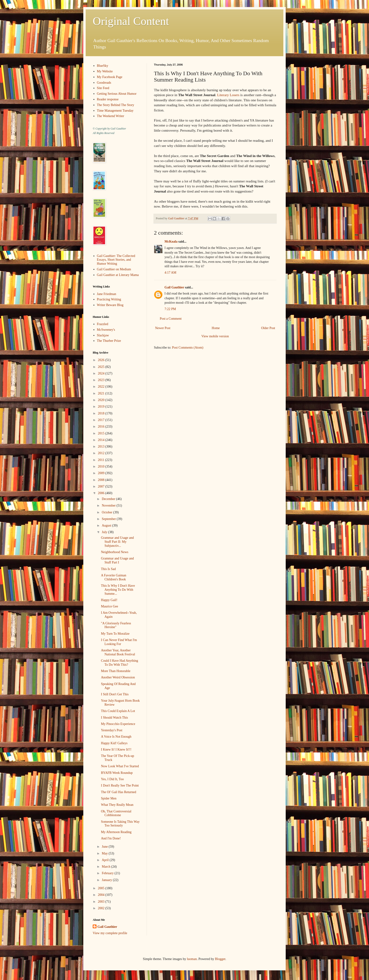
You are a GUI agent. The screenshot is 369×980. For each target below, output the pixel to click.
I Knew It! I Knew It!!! (116, 750)
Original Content (131, 21)
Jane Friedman (107, 294)
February (108, 873)
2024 (102, 373)
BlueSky (103, 66)
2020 (102, 400)
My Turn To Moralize (115, 634)
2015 (102, 433)
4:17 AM (170, 273)
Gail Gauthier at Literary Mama (118, 275)
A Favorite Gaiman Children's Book (114, 577)
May (105, 853)
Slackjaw (103, 335)
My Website (105, 71)
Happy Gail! (109, 600)
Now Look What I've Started (120, 766)
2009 (102, 473)
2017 (102, 420)
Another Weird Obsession (118, 677)
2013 (102, 447)
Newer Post (163, 328)
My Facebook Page (110, 77)
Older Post (268, 328)
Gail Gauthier (174, 287)
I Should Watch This (114, 718)
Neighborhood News (115, 552)
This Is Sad (108, 569)
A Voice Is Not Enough (116, 737)
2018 (102, 413)
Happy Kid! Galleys (114, 743)
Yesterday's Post (112, 730)
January (107, 880)
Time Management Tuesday (115, 111)
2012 (102, 453)
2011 (102, 460)
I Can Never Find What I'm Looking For (119, 642)
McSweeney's (106, 330)
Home (216, 328)
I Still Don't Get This (115, 694)
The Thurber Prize (109, 341)
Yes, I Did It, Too (112, 779)
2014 (102, 440)
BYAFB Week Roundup (117, 773)
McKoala (171, 242)
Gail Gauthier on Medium (114, 269)
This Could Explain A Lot (118, 711)
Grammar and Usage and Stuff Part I (117, 560)
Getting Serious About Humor (117, 94)
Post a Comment (171, 319)
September (109, 519)
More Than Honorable (116, 671)
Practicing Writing (109, 299)
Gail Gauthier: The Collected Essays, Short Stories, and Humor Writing (116, 260)
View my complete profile (110, 933)
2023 (102, 380)
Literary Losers (228, 95)
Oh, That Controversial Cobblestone (116, 813)
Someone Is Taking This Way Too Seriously (120, 824)
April (106, 860)
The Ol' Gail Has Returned (118, 792)
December (109, 499)
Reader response (108, 99)
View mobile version (215, 336)
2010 (102, 466)
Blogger (220, 959)
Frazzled (103, 324)
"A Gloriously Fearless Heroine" (116, 625)
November (109, 506)
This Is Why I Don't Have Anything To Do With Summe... (118, 590)
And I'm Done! (111, 838)
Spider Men (109, 798)
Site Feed (103, 88)
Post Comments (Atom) (188, 348)
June (105, 847)
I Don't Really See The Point (120, 785)
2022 (102, 387)
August (107, 525)
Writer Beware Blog (110, 305)
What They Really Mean (117, 805)
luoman (192, 959)
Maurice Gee (110, 606)
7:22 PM (170, 309)
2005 (102, 888)
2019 (102, 407)
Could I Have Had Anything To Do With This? (120, 663)
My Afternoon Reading (116, 832)
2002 (102, 908)
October (107, 512)
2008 (102, 480)
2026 (102, 360)
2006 (102, 493)
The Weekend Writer (111, 116)
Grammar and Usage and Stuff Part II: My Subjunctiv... (117, 542)
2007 (102, 486)
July (105, 532)
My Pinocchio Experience (118, 724)
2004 (102, 895)
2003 (102, 902)
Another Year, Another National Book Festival (118, 652)
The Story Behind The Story (116, 105)
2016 (102, 427)
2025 (102, 367)
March (106, 867)
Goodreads (104, 83)
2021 (102, 393)
